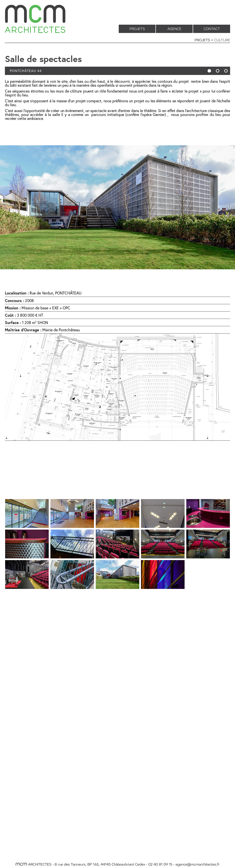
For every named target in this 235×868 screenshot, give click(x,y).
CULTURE (222, 40)
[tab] (27, 513)
